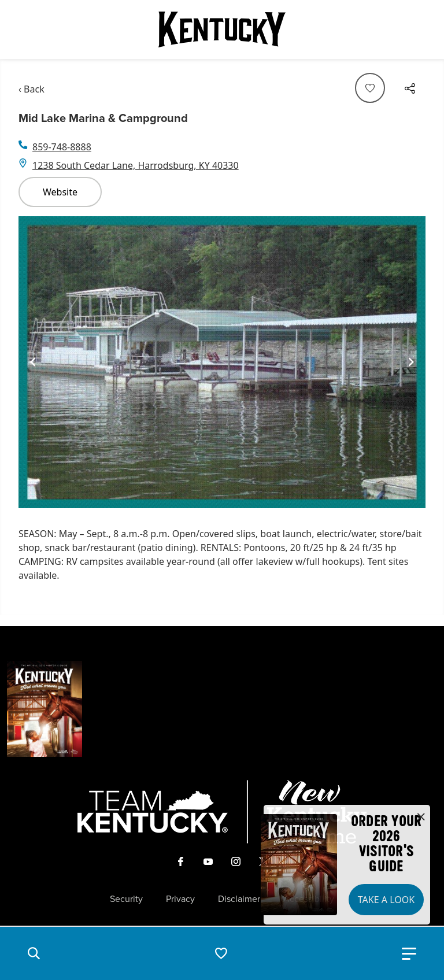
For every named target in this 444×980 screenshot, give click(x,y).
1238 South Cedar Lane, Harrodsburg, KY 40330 (136, 165)
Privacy (180, 899)
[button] (34, 953)
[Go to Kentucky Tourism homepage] (222, 29)
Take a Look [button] (386, 900)
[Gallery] (222, 362)
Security (126, 899)
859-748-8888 (62, 147)
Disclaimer (239, 899)
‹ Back (32, 89)
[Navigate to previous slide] (33, 362)
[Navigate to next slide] (411, 362)
